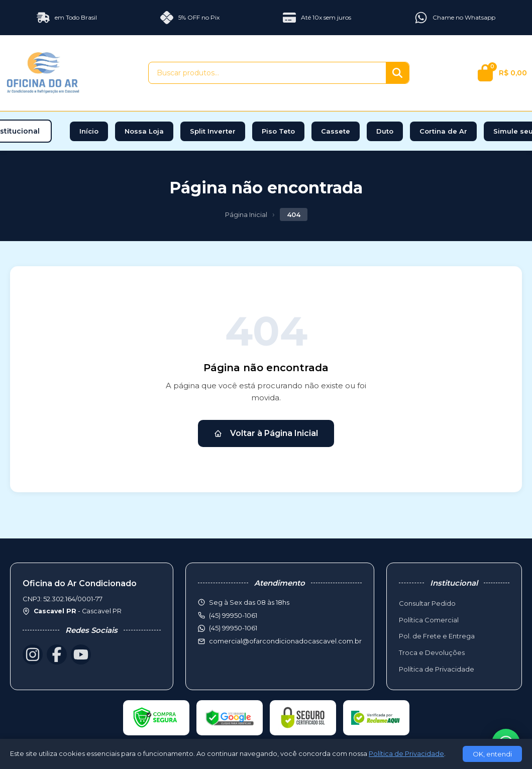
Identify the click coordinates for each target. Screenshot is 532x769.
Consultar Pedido (427, 603)
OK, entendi (492, 754)
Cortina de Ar (443, 131)
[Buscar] (397, 73)
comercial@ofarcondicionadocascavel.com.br (285, 641)
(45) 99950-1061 (233, 628)
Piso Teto (278, 131)
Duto (385, 131)
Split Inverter (213, 131)
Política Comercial (429, 620)
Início (89, 131)
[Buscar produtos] (267, 73)
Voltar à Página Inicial (266, 433)
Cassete (336, 131)
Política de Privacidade (437, 669)
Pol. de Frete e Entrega (437, 636)
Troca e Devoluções (432, 652)
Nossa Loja (144, 131)
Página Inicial (246, 214)
